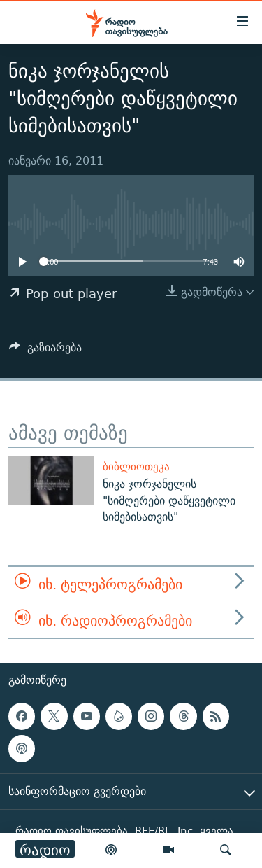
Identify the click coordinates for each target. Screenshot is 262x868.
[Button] (45, 351)
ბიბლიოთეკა (136, 467)
